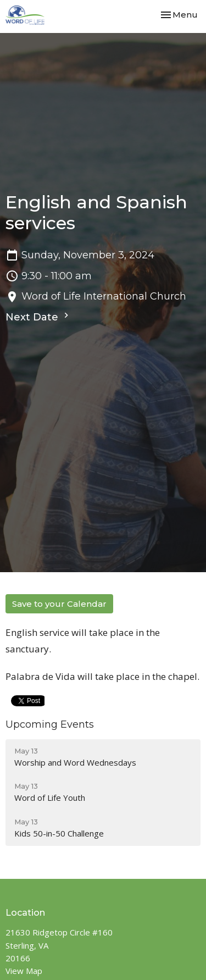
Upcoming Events (50, 724)
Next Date (38, 317)
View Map (24, 971)
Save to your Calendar (59, 604)
